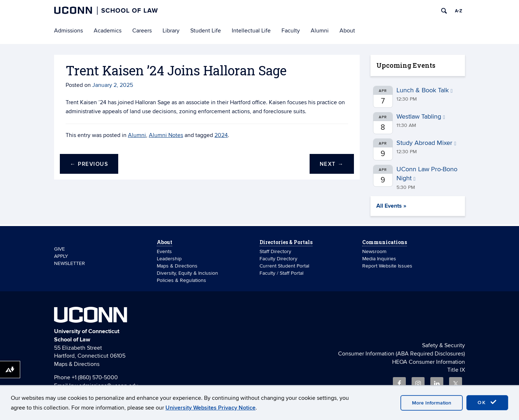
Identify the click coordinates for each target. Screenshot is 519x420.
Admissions (68, 31)
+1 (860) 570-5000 (95, 377)
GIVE (59, 249)
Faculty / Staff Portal (281, 273)
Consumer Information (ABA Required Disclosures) (402, 354)
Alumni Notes (166, 135)
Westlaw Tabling (421, 117)
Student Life (206, 31)
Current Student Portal (284, 266)
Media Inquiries (379, 259)
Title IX (456, 370)
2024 (221, 135)
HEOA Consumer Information (429, 362)
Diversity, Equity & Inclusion (187, 273)
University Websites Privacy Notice (210, 408)
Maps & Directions (177, 266)
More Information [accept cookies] (432, 403)
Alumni (320, 31)
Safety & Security (443, 345)
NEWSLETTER (70, 263)
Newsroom (375, 251)
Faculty (291, 31)
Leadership (169, 259)
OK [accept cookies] (487, 402)
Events (164, 251)
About (347, 31)
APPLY (61, 256)
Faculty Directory (278, 259)
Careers (142, 31)
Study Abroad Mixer (426, 143)
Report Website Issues (387, 266)
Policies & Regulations (181, 280)
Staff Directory (275, 251)
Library (171, 31)
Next (332, 164)
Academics (108, 31)
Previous (89, 164)
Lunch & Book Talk (425, 90)
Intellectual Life (251, 31)
